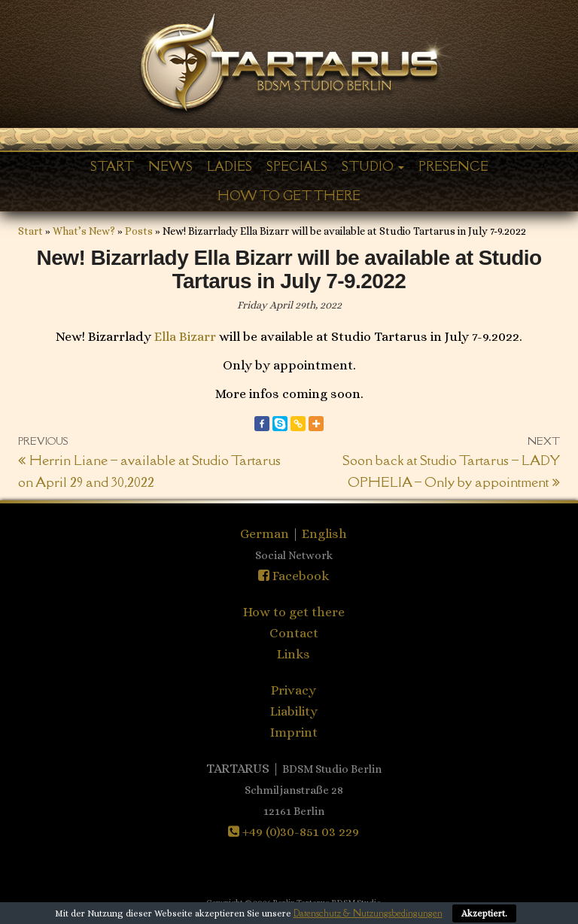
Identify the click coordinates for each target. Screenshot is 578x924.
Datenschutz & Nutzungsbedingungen (368, 913)
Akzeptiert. (484, 913)
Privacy (294, 690)
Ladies (230, 166)
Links (294, 654)
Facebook (294, 576)
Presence (453, 166)
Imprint (294, 732)
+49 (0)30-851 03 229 (294, 831)
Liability (294, 711)
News (170, 166)
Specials (297, 166)
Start (112, 166)
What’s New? (84, 231)
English (324, 533)
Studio (373, 166)
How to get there (289, 196)
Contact (294, 633)
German (266, 533)
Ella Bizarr (185, 336)
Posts (139, 231)
